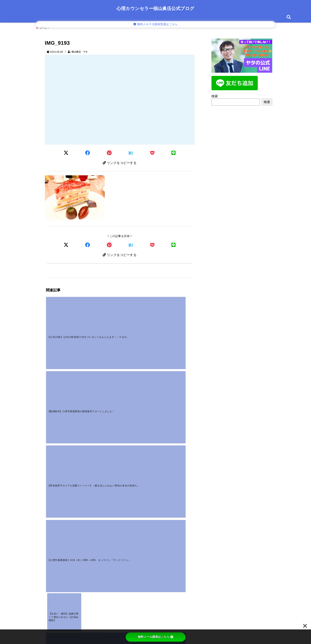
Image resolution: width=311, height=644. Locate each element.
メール (53, 567)
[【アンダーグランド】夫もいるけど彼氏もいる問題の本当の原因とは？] (101, 352)
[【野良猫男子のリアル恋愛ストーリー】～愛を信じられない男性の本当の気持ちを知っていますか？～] (138, 314)
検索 (215, 95)
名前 (52, 554)
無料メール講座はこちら (156, 637)
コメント (55, 511)
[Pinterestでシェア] (109, 152)
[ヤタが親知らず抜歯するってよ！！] (138, 345)
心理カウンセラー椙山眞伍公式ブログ (155, 8)
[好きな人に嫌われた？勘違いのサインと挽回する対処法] (175, 415)
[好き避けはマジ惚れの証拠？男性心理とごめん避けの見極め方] (101, 453)
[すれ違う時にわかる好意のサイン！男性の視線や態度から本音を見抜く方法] (138, 453)
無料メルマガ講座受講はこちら (156, 24)
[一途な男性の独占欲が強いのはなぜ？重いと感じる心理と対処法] (64, 453)
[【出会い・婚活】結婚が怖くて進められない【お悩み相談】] (64, 352)
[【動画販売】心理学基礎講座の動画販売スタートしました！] (101, 314)
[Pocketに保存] (152, 152)
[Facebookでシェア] (88, 152)
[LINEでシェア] (174, 152)
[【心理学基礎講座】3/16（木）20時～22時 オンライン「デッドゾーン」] (175, 314)
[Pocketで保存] (152, 245)
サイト (51, 580)
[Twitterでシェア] (66, 152)
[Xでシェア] (66, 245)
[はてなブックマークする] (131, 152)
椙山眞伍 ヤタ (80, 50)
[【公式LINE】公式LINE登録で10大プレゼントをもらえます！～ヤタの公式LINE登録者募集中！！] (64, 314)
